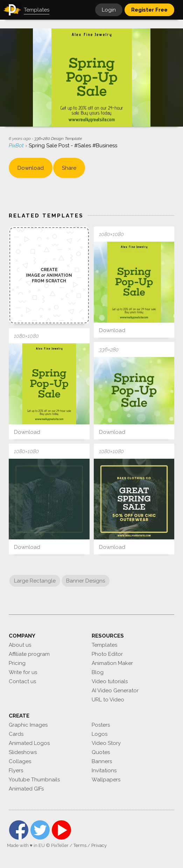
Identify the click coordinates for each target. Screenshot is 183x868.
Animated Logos (29, 743)
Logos (100, 734)
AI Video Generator (115, 691)
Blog (98, 672)
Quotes (101, 752)
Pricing (17, 663)
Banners (102, 761)
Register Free (149, 10)
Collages (20, 761)
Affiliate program (29, 654)
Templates (104, 645)
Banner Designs (86, 581)
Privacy (99, 845)
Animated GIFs (26, 789)
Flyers (16, 771)
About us (20, 645)
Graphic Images (28, 725)
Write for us (23, 672)
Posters (101, 725)
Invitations (104, 771)
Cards (16, 734)
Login (109, 10)
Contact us (22, 681)
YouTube (61, 830)
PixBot (17, 146)
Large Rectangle (35, 581)
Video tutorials (110, 681)
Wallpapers (106, 780)
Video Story (106, 743)
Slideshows (23, 752)
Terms (80, 845)
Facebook (19, 830)
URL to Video (108, 700)
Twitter (40, 830)
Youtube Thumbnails (34, 780)
